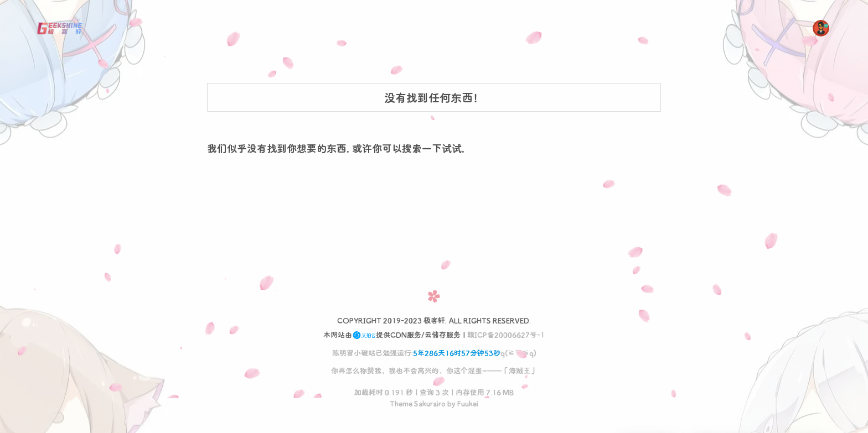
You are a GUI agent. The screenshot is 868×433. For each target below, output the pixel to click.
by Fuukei (462, 403)
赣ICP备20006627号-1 (506, 334)
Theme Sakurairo (418, 403)
